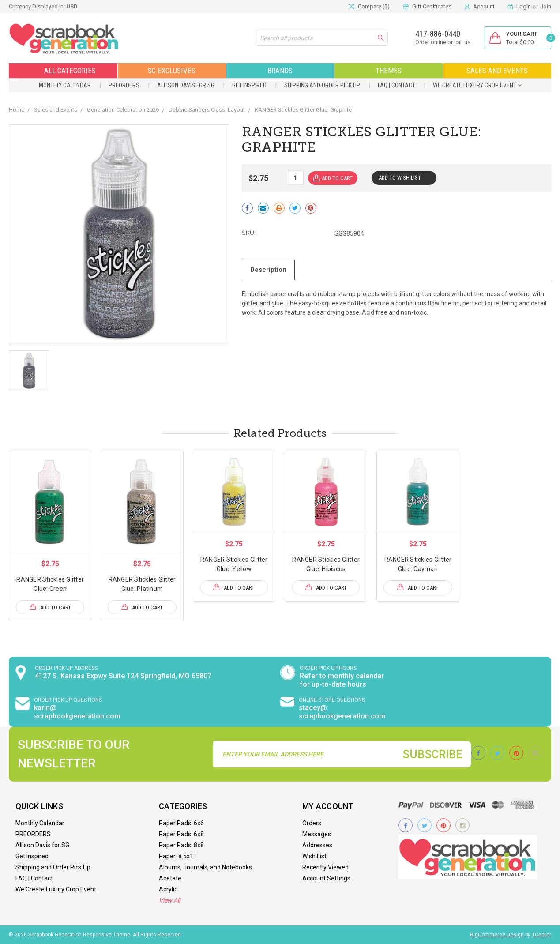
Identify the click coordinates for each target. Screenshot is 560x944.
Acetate (170, 878)
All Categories (63, 71)
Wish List (314, 856)
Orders (312, 823)
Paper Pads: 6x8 (181, 834)
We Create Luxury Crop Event (477, 85)
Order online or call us (443, 42)
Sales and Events (497, 71)
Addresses (317, 845)
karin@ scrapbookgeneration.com (77, 712)
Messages (317, 834)
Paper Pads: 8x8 (181, 845)
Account (484, 6)
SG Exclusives (172, 71)
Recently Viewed (325, 867)
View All (169, 900)
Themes (389, 71)
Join (546, 6)
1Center (541, 935)
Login (524, 6)
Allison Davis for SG (186, 85)
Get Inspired (249, 85)
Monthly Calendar (65, 85)
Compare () (369, 7)
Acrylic (168, 889)
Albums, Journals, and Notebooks (205, 867)
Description (268, 270)
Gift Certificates (432, 6)
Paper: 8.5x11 (178, 856)
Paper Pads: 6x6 (181, 823)
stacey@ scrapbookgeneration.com (342, 712)
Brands (280, 71)
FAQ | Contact (397, 85)
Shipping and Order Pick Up (322, 85)
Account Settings (326, 878)
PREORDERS (124, 85)
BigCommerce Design (497, 935)
